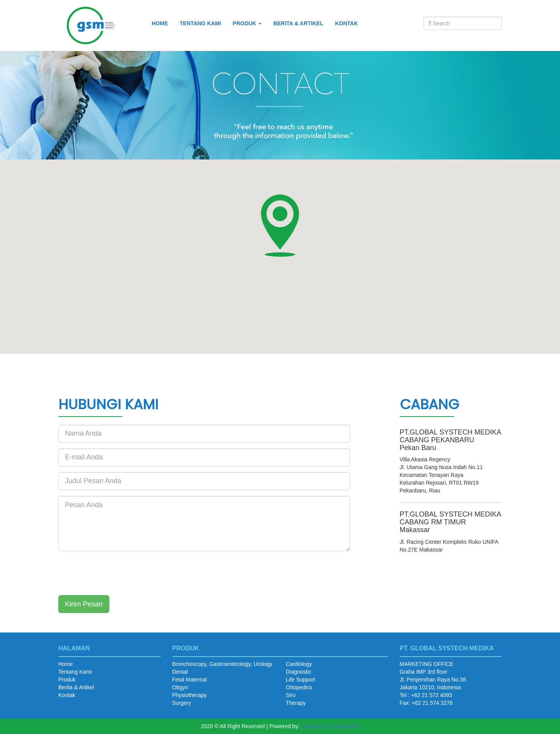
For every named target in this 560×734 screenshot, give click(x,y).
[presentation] (117, 572)
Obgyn (180, 687)
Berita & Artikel (298, 23)
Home (160, 23)
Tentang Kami (200, 23)
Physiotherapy (190, 695)
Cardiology (299, 664)
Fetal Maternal (190, 680)
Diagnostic (298, 672)
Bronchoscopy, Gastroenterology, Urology (222, 664)
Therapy (296, 703)
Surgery (182, 703)
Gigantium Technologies (330, 726)
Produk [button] (247, 23)
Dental (180, 672)
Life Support (301, 680)
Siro (291, 695)
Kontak (346, 23)
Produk (67, 680)
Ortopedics (299, 687)
